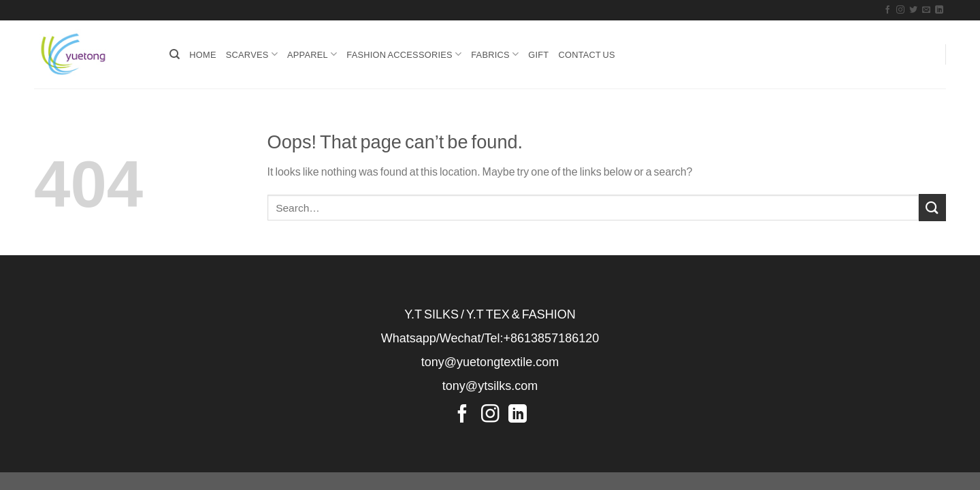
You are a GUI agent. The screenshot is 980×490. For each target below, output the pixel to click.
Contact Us (586, 54)
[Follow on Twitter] (913, 10)
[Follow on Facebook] (887, 10)
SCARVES (252, 54)
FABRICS (495, 54)
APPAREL (312, 54)
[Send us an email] (926, 10)
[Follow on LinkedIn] (939, 10)
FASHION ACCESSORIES (404, 54)
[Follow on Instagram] (900, 10)
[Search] (175, 54)
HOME (202, 54)
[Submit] (932, 207)
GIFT (538, 54)
